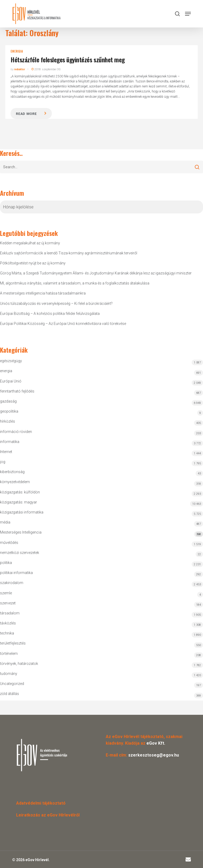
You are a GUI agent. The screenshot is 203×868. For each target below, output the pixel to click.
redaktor (20, 69)
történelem (9, 654)
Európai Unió (11, 381)
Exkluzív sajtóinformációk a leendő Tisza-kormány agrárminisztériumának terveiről (69, 253)
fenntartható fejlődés (17, 391)
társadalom (10, 613)
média (5, 522)
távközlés (8, 623)
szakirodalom (12, 583)
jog (3, 462)
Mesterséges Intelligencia (101, 533)
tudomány (9, 674)
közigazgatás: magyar (19, 502)
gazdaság (8, 401)
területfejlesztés (13, 643)
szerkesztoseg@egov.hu (154, 755)
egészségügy (11, 361)
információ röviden (16, 432)
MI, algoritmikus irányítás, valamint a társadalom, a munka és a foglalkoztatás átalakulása (75, 283)
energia (17, 51)
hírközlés (8, 421)
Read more (26, 114)
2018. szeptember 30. (46, 69)
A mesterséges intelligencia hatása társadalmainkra (43, 293)
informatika (10, 442)
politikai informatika (16, 573)
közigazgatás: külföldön (20, 492)
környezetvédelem (15, 482)
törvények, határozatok (19, 664)
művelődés (9, 543)
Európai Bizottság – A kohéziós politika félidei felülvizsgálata (50, 314)
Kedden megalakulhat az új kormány (30, 243)
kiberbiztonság (12, 472)
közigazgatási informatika (22, 512)
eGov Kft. (156, 743)
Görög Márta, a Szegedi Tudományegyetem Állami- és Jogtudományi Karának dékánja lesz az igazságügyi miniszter (96, 273)
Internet (6, 452)
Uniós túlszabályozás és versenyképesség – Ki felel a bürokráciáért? (56, 304)
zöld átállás (10, 694)
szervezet (8, 603)
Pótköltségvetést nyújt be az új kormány (33, 263)
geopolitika (9, 411)
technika (7, 633)
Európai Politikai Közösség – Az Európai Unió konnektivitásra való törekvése (63, 324)
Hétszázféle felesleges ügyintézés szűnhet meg (68, 59)
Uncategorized (12, 684)
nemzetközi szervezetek (20, 553)
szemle (6, 593)
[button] (188, 14)
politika (6, 563)
